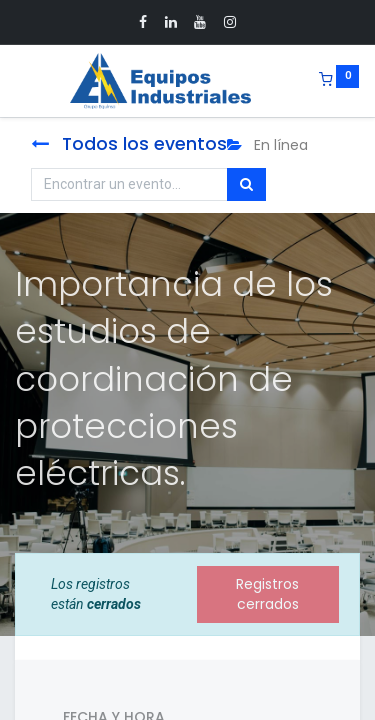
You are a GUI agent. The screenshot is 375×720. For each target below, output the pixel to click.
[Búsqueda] (246, 185)
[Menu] (17, 81)
